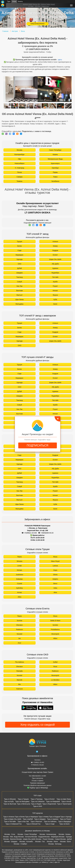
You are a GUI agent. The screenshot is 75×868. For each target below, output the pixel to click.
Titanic (19, 557)
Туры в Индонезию (49, 804)
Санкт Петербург (55, 150)
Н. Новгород (19, 168)
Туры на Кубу (9, 801)
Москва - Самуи (54, 839)
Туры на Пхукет (66, 819)
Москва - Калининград (48, 834)
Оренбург (55, 168)
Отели (14, 1)
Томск (55, 177)
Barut (55, 584)
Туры (9, 1)
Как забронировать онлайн (37, 776)
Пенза (20, 172)
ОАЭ (20, 264)
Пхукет (55, 286)
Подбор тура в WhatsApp (38, 788)
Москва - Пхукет (42, 839)
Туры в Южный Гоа (33, 824)
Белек (19, 246)
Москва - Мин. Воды (11, 837)
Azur (19, 643)
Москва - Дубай (66, 839)
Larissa (55, 566)
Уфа (20, 159)
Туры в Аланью (9, 817)
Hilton (55, 638)
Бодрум (55, 250)
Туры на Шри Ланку (64, 799)
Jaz (20, 638)
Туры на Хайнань (50, 821)
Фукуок (55, 295)
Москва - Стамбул (20, 844)
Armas (20, 592)
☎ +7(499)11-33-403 (29, 533)
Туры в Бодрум (55, 817)
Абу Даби (55, 264)
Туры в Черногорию (64, 804)
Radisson (20, 629)
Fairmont (19, 689)
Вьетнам (20, 291)
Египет (55, 255)
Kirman (20, 570)
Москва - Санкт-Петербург (27, 834)
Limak (19, 566)
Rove (55, 667)
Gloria (55, 575)
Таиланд (19, 277)
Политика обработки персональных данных (37, 785)
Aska (55, 588)
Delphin (55, 579)
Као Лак (19, 286)
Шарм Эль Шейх (55, 259)
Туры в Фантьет (36, 821)
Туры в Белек (20, 817)
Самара (19, 177)
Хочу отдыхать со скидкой (37, 725)
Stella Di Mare (55, 621)
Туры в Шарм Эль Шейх (13, 819)
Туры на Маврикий (53, 801)
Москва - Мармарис (51, 837)
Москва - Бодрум (38, 837)
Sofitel (55, 662)
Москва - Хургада (65, 837)
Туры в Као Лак (23, 821)
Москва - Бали (65, 841)
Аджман (55, 268)
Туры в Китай (66, 801)
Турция (20, 241)
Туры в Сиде (50, 824)
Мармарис (19, 255)
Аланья (55, 241)
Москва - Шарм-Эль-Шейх (26, 839)
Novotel (19, 634)
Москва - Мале (52, 841)
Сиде (20, 250)
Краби (55, 282)
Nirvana (20, 561)
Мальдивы (19, 304)
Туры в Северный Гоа (13, 824)
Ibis (20, 684)
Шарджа (19, 273)
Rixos (55, 557)
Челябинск (55, 181)
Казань (55, 154)
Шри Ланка (19, 299)
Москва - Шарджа (11, 841)
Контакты (38, 760)
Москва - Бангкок (10, 839)
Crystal (20, 584)
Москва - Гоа (40, 841)
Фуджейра (55, 273)
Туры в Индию (36, 804)
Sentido (55, 625)
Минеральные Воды (55, 159)
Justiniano (19, 575)
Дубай (20, 268)
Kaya (55, 570)
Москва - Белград (55, 844)
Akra (55, 592)
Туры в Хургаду (66, 817)
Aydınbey (20, 588)
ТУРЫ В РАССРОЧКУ (37, 24)
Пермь (55, 172)
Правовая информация (37, 783)
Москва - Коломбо (26, 841)
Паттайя (55, 277)
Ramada (19, 671)
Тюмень (19, 181)
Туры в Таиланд (36, 799)
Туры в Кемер (44, 817)
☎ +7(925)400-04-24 (46, 533)
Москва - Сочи (10, 834)
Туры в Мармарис (32, 817)
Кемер (55, 246)
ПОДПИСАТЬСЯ (37, 445)
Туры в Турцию (23, 799)
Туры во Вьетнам (10, 804)
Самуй (19, 282)
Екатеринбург (20, 154)
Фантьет (20, 295)
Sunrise (19, 621)
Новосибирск (19, 163)
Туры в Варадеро (65, 821)
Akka (19, 597)
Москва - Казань (65, 834)
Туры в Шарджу (40, 819)
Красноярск (55, 163)
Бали (55, 304)
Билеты (20, 1)
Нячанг (55, 291)
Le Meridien (55, 680)
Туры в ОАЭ (37, 806)
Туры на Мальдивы (22, 801)
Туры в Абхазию (10, 799)
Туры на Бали (64, 824)
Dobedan (19, 579)
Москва (20, 150)
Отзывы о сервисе (37, 781)
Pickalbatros (55, 629)
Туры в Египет (49, 799)
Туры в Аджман (53, 819)
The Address (19, 662)
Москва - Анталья (25, 837)
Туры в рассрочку (37, 778)
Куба (55, 299)
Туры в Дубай (28, 819)
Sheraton (19, 625)
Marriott (19, 680)
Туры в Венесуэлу (24, 804)
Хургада (20, 259)
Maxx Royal (55, 561)
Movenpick (55, 634)
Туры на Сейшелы (38, 801)
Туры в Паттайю (10, 821)
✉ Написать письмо (38, 765)
